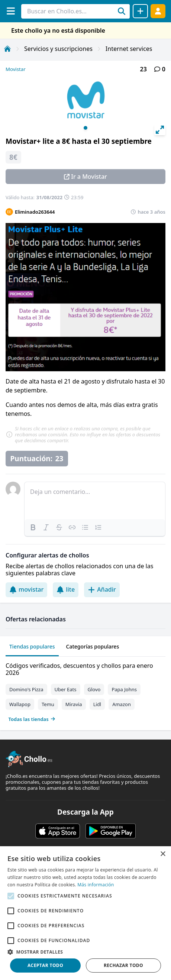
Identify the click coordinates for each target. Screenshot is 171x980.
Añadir (102, 589)
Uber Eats (66, 689)
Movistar (16, 69)
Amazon (122, 704)
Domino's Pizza (26, 689)
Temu (48, 704)
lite (66, 589)
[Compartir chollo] (140, 11)
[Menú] (11, 11)
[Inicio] (7, 49)
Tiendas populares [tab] (32, 646)
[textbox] (95, 501)
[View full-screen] (160, 130)
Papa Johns (124, 689)
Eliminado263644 (35, 212)
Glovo (94, 689)
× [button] (163, 854)
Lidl (97, 704)
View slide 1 (85, 128)
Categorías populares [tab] (93, 646)
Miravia (74, 704)
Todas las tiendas (32, 719)
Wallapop (20, 704)
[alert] (85, 913)
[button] (85, 952)
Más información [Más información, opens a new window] (96, 885)
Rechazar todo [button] (123, 965)
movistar (26, 589)
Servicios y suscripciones (58, 49)
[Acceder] (158, 11)
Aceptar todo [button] (45, 965)
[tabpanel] (85, 691)
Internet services (129, 49)
